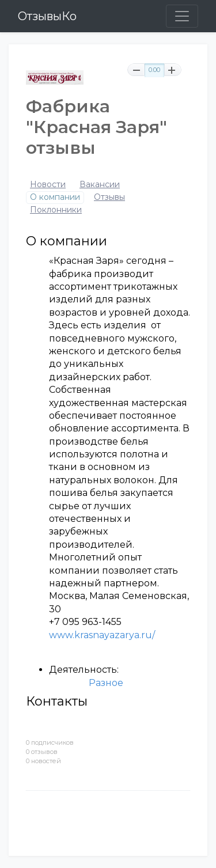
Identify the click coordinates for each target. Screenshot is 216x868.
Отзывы (109, 197)
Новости (48, 185)
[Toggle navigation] (182, 16)
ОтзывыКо (47, 16)
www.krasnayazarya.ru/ (102, 635)
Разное (106, 683)
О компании (55, 197)
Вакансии (100, 185)
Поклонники (56, 210)
